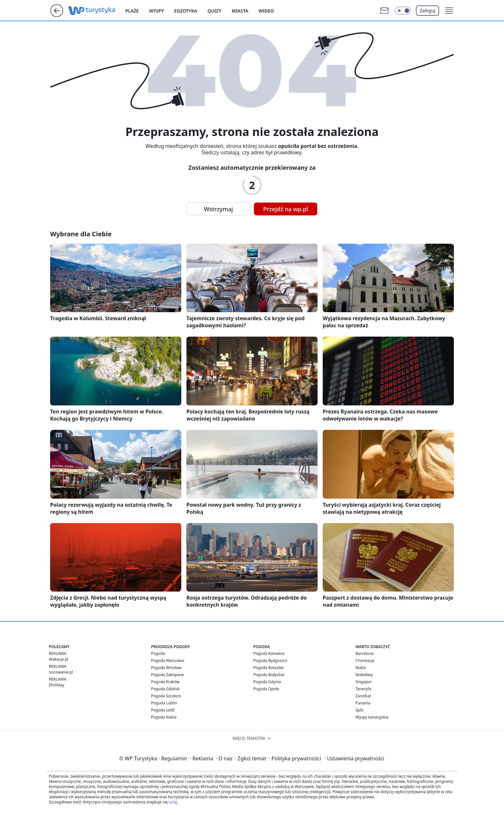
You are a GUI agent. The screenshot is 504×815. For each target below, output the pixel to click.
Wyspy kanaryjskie (372, 717)
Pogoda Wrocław (166, 668)
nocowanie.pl (61, 672)
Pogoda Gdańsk (165, 689)
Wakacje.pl (59, 659)
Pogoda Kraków (165, 682)
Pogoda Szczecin (166, 696)
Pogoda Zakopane (167, 675)
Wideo (266, 11)
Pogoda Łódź (163, 710)
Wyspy (157, 11)
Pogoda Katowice (269, 653)
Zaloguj (428, 10)
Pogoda (158, 653)
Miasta (240, 11)
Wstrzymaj (218, 209)
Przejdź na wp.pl (286, 209)
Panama (363, 703)
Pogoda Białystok (269, 675)
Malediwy (364, 675)
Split (360, 710)
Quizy (214, 11)
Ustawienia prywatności (354, 758)
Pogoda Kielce (164, 717)
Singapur (364, 682)
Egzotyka (186, 11)
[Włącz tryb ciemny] (403, 11)
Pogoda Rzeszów (268, 668)
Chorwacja (365, 661)
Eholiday (57, 685)
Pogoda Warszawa (168, 661)
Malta (361, 668)
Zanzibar (363, 696)
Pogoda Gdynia (267, 682)
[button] (449, 11)
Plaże (132, 11)
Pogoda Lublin (164, 703)
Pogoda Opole (266, 689)
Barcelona (364, 653)
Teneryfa (363, 689)
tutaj (173, 802)
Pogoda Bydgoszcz (270, 661)
